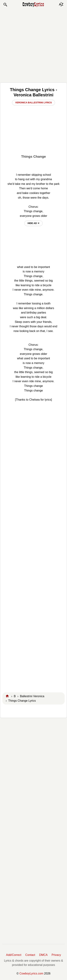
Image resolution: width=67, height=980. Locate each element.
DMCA (43, 955)
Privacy (56, 955)
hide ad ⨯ (33, 223)
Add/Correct (14, 955)
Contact (30, 955)
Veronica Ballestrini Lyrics (33, 103)
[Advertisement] (33, 45)
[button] (5, 5)
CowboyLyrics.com (31, 973)
